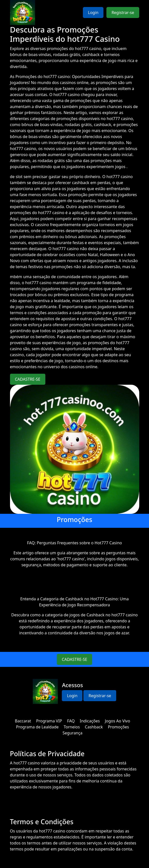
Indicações (90, 721)
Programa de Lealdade (37, 727)
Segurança (72, 733)
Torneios (72, 727)
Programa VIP (49, 721)
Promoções (118, 727)
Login (93, 13)
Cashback (94, 727)
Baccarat (23, 721)
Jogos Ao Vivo (118, 721)
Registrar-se (123, 13)
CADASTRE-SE (28, 379)
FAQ (71, 721)
